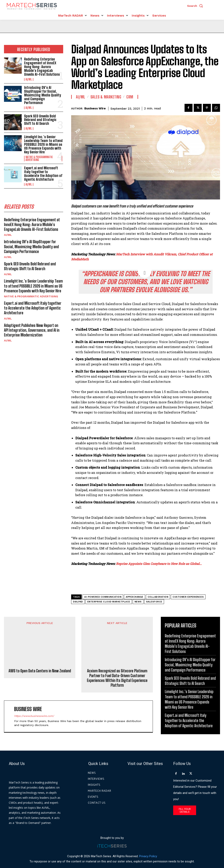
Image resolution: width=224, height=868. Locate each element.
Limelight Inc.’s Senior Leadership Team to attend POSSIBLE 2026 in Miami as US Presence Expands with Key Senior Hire (43, 144)
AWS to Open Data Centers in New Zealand (40, 644)
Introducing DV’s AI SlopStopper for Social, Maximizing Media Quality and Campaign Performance (43, 95)
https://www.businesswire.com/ (34, 698)
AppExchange (135, 597)
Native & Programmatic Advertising (39, 158)
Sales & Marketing (106, 97)
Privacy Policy (148, 850)
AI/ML (29, 79)
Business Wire (95, 108)
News (138, 602)
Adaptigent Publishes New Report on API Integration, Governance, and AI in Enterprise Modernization (33, 328)
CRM (130, 97)
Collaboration (158, 597)
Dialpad (78, 602)
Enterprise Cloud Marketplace (109, 602)
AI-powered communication (103, 597)
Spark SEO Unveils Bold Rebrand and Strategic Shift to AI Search (40, 119)
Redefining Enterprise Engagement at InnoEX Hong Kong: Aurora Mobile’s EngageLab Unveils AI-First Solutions (42, 67)
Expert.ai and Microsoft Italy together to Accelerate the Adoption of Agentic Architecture (43, 173)
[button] (196, 6)
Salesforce (154, 602)
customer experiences (188, 597)
